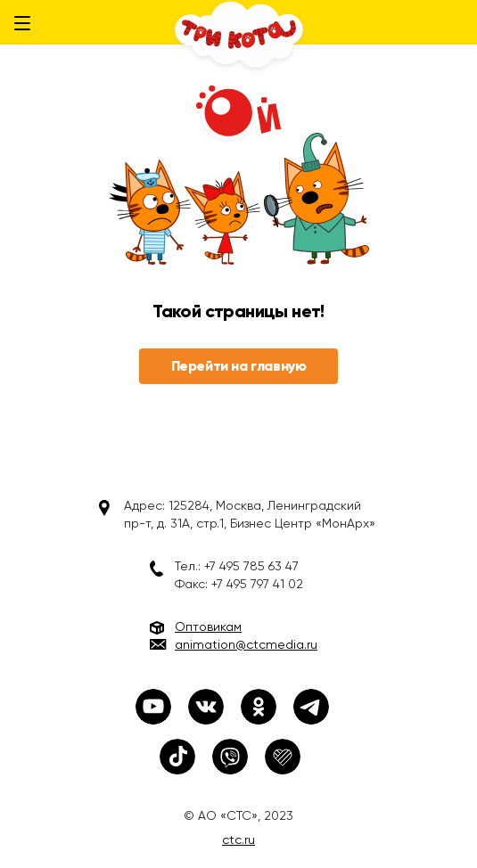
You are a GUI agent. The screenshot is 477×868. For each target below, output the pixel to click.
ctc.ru (238, 839)
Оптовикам (208, 626)
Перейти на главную (239, 366)
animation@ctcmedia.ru (246, 644)
